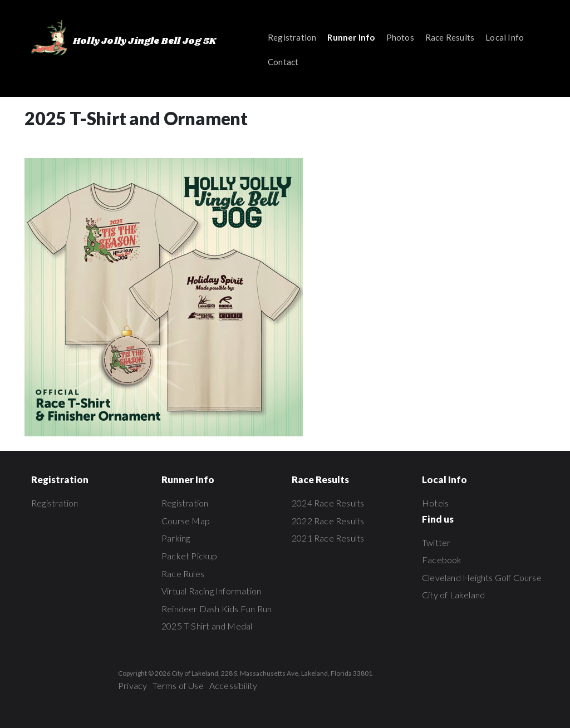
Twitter (436, 542)
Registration (292, 37)
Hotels (435, 503)
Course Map (186, 521)
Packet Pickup (190, 556)
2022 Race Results (328, 521)
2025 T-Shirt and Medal (207, 626)
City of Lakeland (453, 595)
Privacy (132, 685)
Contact (283, 62)
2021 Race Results (328, 538)
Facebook (442, 560)
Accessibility (234, 685)
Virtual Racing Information (211, 591)
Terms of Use (178, 685)
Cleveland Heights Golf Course (482, 577)
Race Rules (183, 574)
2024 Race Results (328, 503)
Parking (176, 538)
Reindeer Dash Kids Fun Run (217, 609)
